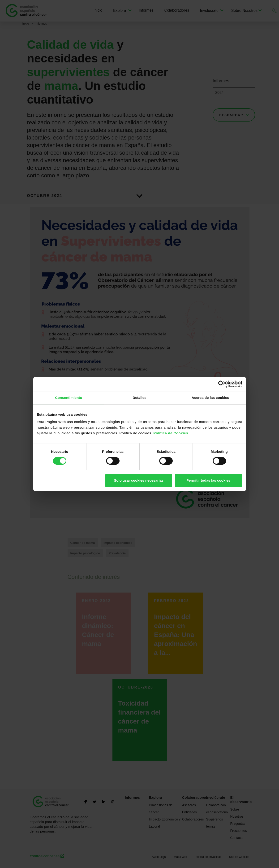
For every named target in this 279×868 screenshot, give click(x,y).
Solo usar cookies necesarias (139, 480)
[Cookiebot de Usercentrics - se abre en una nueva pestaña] (222, 384)
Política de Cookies (171, 433)
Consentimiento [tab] (69, 398)
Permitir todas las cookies (208, 480)
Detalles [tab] (139, 398)
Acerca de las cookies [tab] (210, 398)
